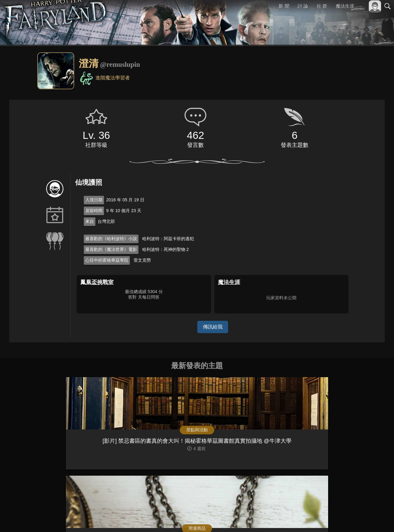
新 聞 (284, 6)
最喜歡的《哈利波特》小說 (111, 239)
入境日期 (94, 200)
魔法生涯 (345, 6)
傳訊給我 (213, 327)
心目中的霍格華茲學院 (107, 260)
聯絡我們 (378, 517)
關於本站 (314, 517)
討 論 (303, 6)
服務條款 (334, 517)
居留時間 (94, 211)
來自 (90, 221)
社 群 (322, 6)
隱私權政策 (356, 517)
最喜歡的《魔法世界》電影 (111, 249)
